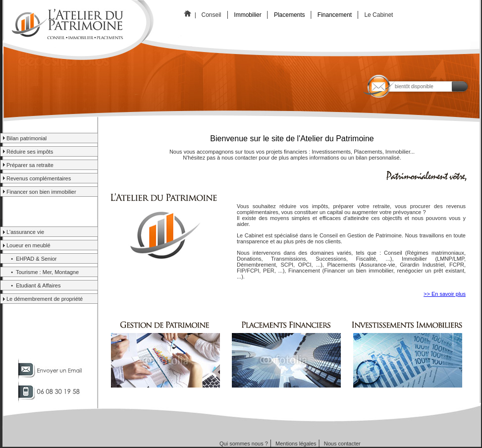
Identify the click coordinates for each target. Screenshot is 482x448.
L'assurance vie (25, 232)
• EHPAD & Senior (31, 259)
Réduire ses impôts (30, 152)
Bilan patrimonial (27, 138)
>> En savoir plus (445, 294)
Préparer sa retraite (30, 165)
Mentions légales (296, 444)
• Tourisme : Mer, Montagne (43, 272)
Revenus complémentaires (39, 178)
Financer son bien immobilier (41, 192)
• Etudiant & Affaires (33, 285)
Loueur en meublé (28, 245)
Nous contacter (342, 444)
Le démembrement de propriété (45, 299)
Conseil (211, 15)
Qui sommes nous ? (244, 444)
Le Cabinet (379, 15)
